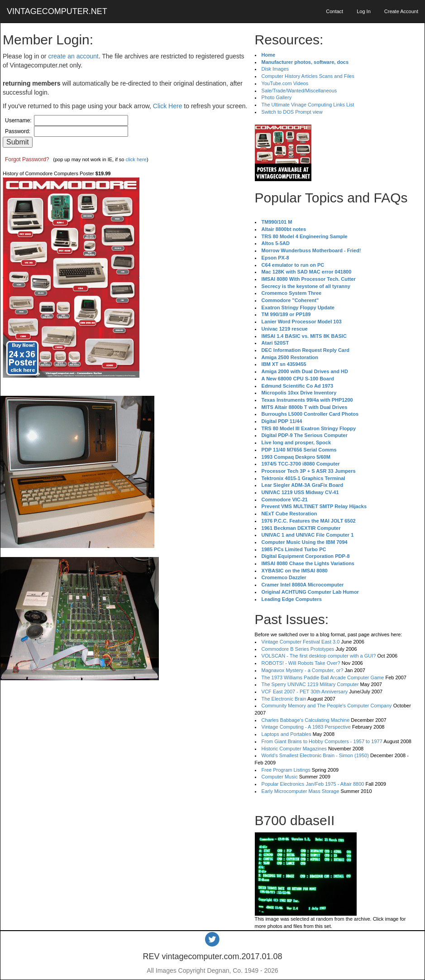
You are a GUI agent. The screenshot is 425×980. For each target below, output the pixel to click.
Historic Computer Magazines (294, 749)
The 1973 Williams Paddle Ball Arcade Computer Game (323, 677)
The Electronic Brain (284, 699)
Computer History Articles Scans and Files (308, 76)
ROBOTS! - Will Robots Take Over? (301, 663)
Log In (364, 11)
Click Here (168, 106)
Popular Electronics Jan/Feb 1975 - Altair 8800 (313, 784)
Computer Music (280, 777)
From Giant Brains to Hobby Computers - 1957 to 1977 (322, 741)
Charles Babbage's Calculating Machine (306, 720)
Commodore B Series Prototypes (298, 649)
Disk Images (275, 69)
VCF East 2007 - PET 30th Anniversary (305, 692)
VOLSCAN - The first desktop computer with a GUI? (319, 656)
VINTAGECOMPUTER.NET (57, 11)
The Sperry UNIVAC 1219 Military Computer (310, 684)
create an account (73, 56)
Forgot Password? (27, 159)
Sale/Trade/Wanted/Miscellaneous (299, 91)
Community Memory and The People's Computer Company (327, 706)
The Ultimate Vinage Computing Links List (308, 105)
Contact (334, 11)
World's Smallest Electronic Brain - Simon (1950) (315, 755)
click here (136, 159)
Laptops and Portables (287, 734)
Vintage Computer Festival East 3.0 (301, 642)
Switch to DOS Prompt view (292, 112)
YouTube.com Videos (285, 83)
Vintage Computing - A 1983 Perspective (306, 727)
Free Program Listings (286, 770)
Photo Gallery (277, 97)
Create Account (401, 11)
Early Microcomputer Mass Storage (301, 791)
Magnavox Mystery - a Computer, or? (303, 670)
